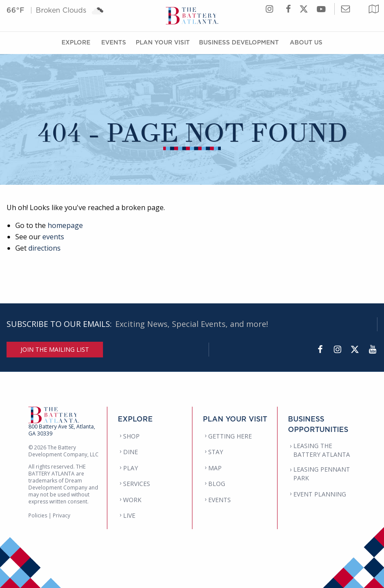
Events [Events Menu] (114, 42)
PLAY (130, 468)
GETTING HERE (230, 436)
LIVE (129, 515)
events (53, 237)
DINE (130, 452)
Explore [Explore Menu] (76, 42)
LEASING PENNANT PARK (322, 474)
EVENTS (219, 500)
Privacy (62, 515)
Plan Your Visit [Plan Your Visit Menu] (163, 42)
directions (45, 248)
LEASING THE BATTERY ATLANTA (322, 450)
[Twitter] (355, 350)
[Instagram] (337, 350)
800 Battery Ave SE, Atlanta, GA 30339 (62, 430)
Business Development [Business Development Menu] (239, 42)
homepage (65, 225)
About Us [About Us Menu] (306, 42)
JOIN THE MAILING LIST (55, 349)
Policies (38, 515)
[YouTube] (372, 350)
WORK (132, 500)
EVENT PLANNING (320, 494)
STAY (216, 452)
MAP (215, 468)
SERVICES (137, 484)
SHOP (131, 436)
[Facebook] (320, 350)
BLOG (217, 484)
